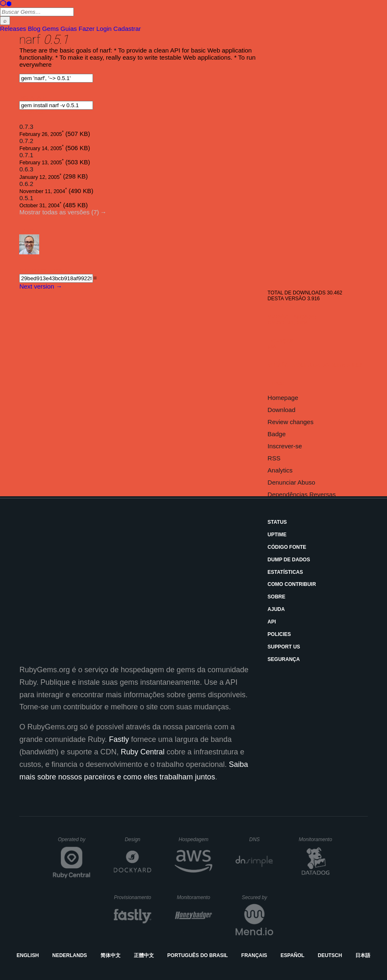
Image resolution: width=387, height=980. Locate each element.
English (28, 955)
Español (293, 955)
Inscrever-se (285, 446)
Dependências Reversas (302, 494)
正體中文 (144, 955)
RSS (274, 458)
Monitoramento (316, 839)
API (272, 622)
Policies (279, 634)
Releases (13, 29)
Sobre (277, 597)
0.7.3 (26, 127)
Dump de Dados (289, 560)
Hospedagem (195, 839)
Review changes (291, 422)
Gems (50, 29)
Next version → (41, 286)
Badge (277, 434)
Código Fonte (287, 547)
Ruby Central (143, 752)
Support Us (284, 647)
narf (30, 39)
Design (138, 839)
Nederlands (69, 955)
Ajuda (276, 609)
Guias (69, 29)
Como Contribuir (292, 584)
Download (282, 410)
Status (277, 522)
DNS (261, 839)
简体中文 (111, 955)
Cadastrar (127, 29)
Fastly (119, 739)
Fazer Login (95, 29)
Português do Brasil (197, 955)
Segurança (284, 659)
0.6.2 (26, 184)
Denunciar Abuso (292, 482)
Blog (34, 29)
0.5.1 (26, 198)
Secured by (258, 897)
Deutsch (330, 955)
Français (254, 955)
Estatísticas (285, 572)
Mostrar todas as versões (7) (59, 212)
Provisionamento (133, 897)
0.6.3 (26, 169)
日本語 (363, 955)
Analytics (280, 470)
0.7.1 (26, 155)
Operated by (74, 842)
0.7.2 (26, 141)
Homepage (283, 398)
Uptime (277, 535)
